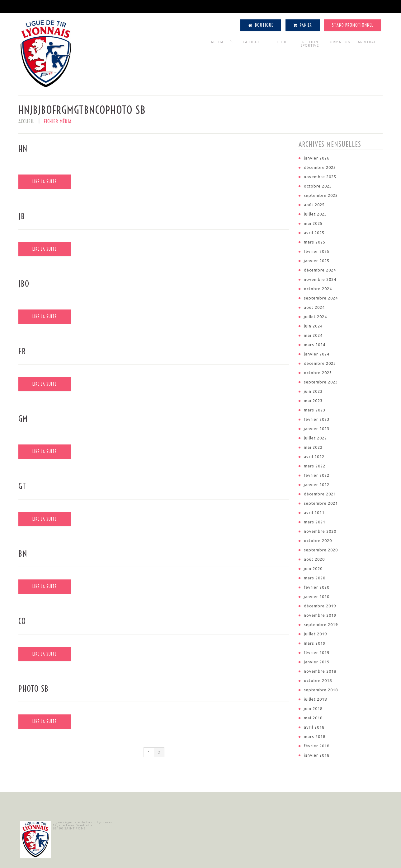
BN (23, 554)
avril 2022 (314, 457)
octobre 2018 (318, 680)
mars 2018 (315, 736)
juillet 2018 (315, 699)
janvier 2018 (317, 755)
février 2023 (317, 419)
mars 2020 (315, 578)
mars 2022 (315, 466)
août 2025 (314, 205)
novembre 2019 (320, 615)
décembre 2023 (320, 363)
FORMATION (339, 42)
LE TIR (281, 42)
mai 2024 (313, 335)
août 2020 (314, 559)
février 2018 (317, 746)
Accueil (26, 121)
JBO (24, 284)
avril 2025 (314, 233)
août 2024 (314, 307)
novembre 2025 (320, 177)
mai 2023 (313, 401)
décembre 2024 (320, 270)
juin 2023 (313, 391)
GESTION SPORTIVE (310, 44)
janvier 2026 (317, 158)
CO (22, 621)
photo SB (33, 689)
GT (22, 486)
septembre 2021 (321, 503)
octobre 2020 (318, 541)
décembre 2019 (320, 606)
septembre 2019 (321, 624)
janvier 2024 (317, 354)
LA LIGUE (251, 42)
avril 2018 (314, 727)
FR (22, 351)
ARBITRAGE (368, 42)
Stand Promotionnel (353, 25)
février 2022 (317, 475)
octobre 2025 (318, 186)
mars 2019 (315, 643)
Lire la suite (45, 182)
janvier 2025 (317, 261)
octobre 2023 (318, 373)
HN (23, 149)
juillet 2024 (315, 317)
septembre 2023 (321, 382)
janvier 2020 (317, 596)
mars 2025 (315, 242)
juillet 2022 (315, 438)
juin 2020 (313, 569)
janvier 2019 (317, 662)
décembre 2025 (320, 167)
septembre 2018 (321, 690)
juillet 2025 (315, 214)
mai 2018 (313, 718)
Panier (303, 25)
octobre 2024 (318, 289)
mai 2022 (313, 447)
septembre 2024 (321, 298)
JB (22, 216)
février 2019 (317, 652)
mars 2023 (315, 410)
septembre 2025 (321, 195)
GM (23, 419)
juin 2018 (313, 708)
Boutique (261, 25)
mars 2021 (315, 522)
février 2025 (317, 251)
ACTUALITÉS (222, 42)
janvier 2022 (317, 485)
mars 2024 (315, 345)
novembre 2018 (320, 671)
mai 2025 (313, 223)
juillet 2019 (315, 634)
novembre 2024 (320, 279)
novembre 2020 (320, 531)
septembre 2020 (321, 550)
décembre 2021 (320, 494)
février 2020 (317, 587)
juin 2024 (313, 326)
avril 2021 (314, 513)
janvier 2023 (317, 429)
